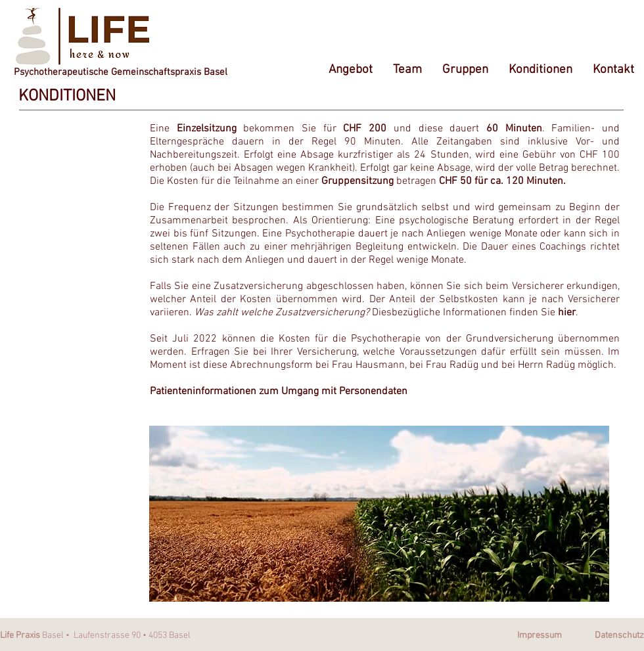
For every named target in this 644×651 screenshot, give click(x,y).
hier (567, 313)
